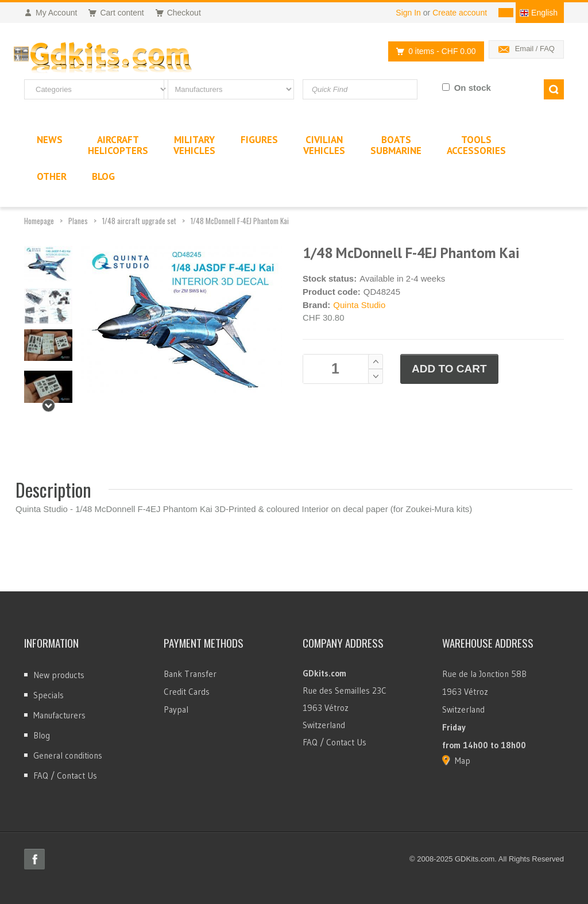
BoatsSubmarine (396, 145)
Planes (78, 221)
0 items (433, 51)
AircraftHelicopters (118, 145)
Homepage (39, 221)
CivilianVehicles (324, 145)
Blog (42, 735)
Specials (49, 695)
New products (59, 675)
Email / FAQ (535, 49)
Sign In (408, 13)
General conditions (68, 755)
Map (463, 761)
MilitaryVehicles (194, 145)
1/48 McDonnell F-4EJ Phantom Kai (240, 221)
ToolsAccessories (476, 145)
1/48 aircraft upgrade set (139, 221)
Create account (460, 13)
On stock (473, 88)
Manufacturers (59, 715)
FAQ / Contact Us (65, 776)
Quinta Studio (359, 305)
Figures (259, 140)
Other (52, 176)
